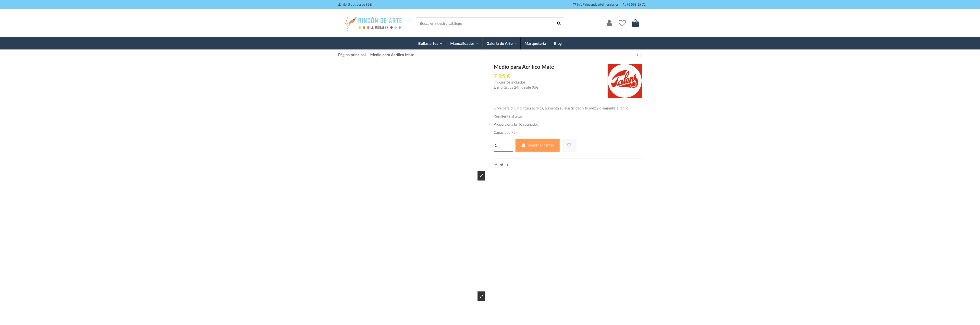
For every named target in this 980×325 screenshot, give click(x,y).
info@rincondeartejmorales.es (598, 4)
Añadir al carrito (538, 145)
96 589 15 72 (636, 4)
